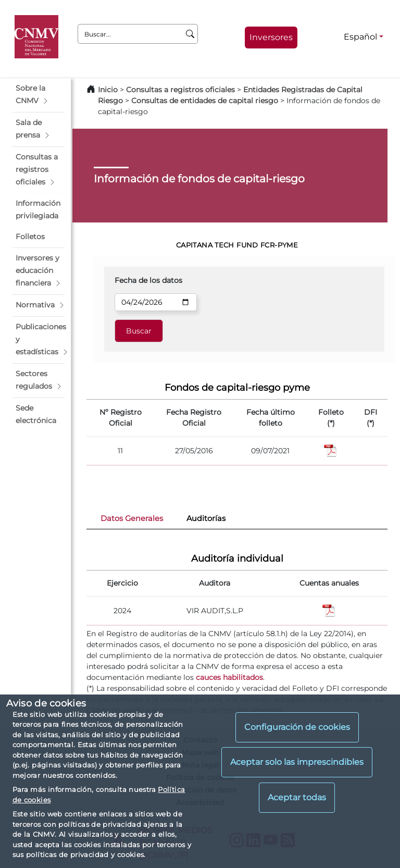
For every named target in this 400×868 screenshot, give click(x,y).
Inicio (108, 90)
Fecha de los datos (148, 280)
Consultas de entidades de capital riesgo (205, 101)
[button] (39, 95)
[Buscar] (190, 34)
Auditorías (206, 518)
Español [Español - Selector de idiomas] (360, 37)
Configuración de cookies (297, 727)
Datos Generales (132, 518)
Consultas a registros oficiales (180, 90)
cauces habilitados (229, 677)
